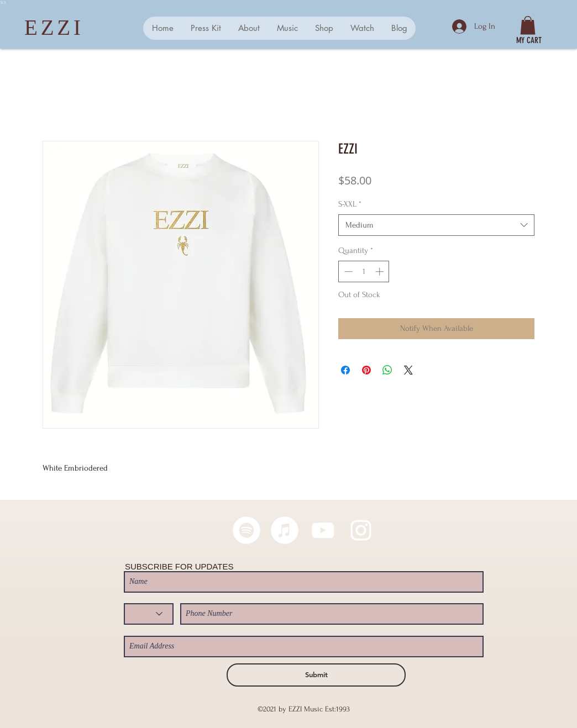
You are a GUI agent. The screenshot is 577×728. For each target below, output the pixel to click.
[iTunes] (285, 530)
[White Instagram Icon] (361, 530)
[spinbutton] (364, 271)
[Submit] (316, 675)
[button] (528, 25)
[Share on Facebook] (345, 370)
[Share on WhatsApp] (387, 370)
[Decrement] (347, 271)
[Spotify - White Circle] (246, 530)
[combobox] (436, 225)
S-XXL (350, 204)
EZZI (54, 27)
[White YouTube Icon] (323, 530)
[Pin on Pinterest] (366, 370)
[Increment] (381, 271)
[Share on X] (408, 370)
